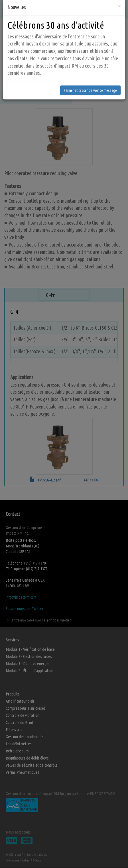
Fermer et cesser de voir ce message (90, 73)
